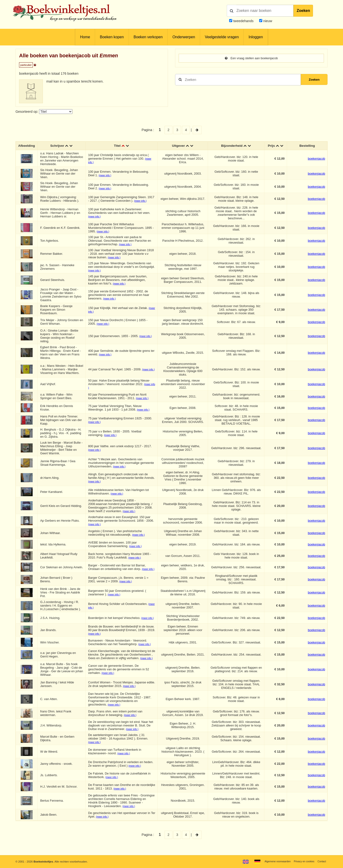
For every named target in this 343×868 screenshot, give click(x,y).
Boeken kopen (112, 37)
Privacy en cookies (302, 861)
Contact (321, 861)
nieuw (267, 21)
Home (85, 37)
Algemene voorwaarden (273, 861)
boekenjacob (316, 159)
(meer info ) (106, 176)
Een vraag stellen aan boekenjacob (251, 58)
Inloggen (256, 37)
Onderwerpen (184, 37)
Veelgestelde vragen (222, 37)
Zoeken (303, 11)
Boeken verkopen (148, 37)
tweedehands (243, 21)
